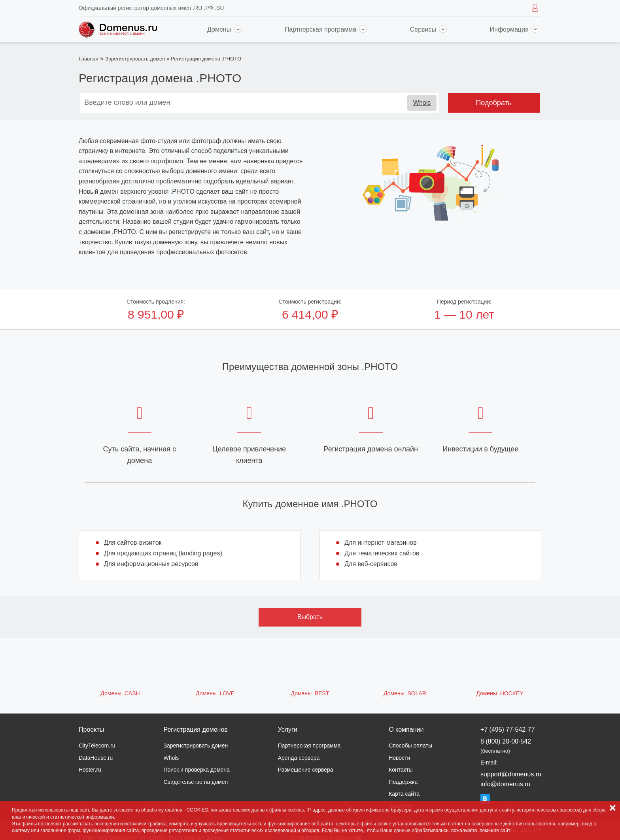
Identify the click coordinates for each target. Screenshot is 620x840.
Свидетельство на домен (196, 782)
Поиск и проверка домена (196, 770)
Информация (515, 29)
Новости (399, 758)
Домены (225, 29)
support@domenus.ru (511, 774)
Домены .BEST (310, 693)
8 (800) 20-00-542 (506, 746)
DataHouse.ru (96, 758)
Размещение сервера (306, 770)
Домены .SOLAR (405, 693)
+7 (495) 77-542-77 (508, 730)
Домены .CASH (120, 693)
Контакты (401, 770)
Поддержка (403, 782)
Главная (88, 59)
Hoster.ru (90, 770)
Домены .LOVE (215, 693)
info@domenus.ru (506, 784)
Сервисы (429, 29)
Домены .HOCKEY (500, 693)
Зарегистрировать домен (135, 59)
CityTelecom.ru (97, 746)
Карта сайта (404, 794)
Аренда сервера (299, 758)
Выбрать (310, 617)
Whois (422, 103)
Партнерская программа (326, 29)
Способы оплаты (410, 746)
